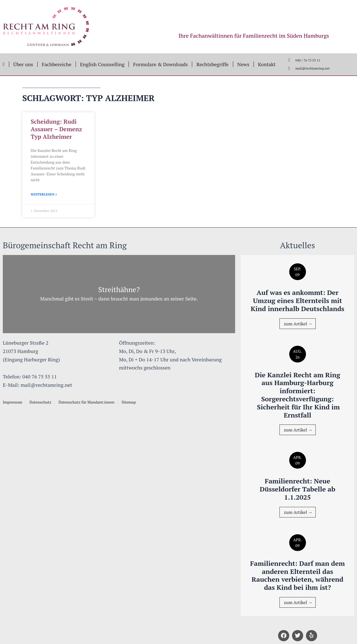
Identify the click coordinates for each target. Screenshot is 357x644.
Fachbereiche (57, 64)
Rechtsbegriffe (212, 64)
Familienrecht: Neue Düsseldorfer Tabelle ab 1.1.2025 (297, 489)
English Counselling (102, 64)
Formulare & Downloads (160, 64)
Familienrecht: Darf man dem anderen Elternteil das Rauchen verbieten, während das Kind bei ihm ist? (298, 575)
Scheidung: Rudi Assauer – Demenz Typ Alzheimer (56, 129)
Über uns (23, 64)
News (243, 64)
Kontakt (267, 64)
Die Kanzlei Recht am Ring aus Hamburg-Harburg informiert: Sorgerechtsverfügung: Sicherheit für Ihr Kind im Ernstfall (297, 395)
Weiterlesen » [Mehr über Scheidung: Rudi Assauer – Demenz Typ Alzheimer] (44, 194)
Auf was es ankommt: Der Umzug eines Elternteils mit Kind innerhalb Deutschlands (298, 300)
